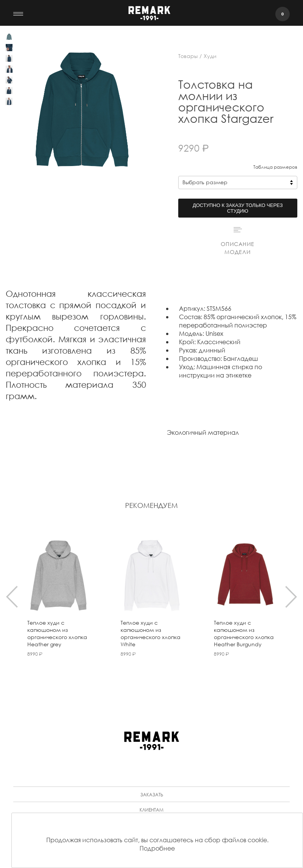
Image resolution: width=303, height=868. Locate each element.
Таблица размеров (275, 167)
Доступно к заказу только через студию (238, 208)
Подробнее (157, 848)
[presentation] (12, 597)
